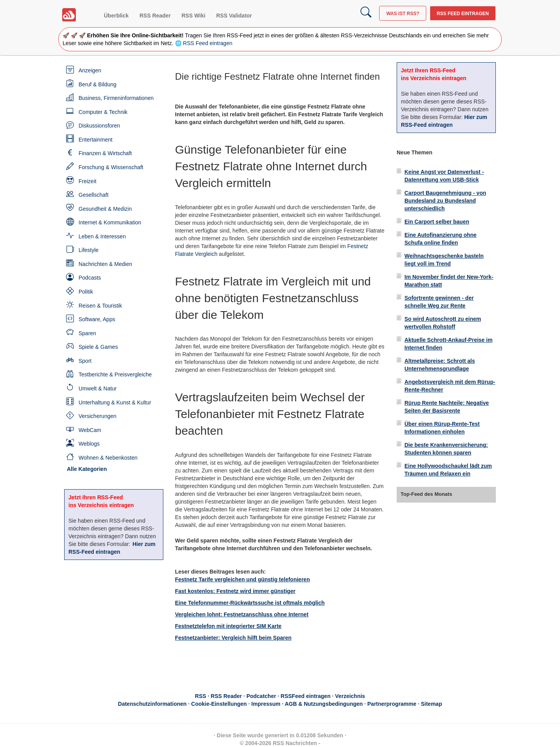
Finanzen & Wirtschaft (105, 153)
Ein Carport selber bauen (437, 222)
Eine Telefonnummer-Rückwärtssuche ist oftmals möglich (250, 603)
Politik (86, 292)
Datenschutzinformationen (152, 704)
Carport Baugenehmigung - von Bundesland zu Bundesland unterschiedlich (445, 201)
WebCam (90, 430)
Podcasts (90, 278)
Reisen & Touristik (100, 306)
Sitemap (431, 704)
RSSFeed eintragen (306, 696)
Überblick (116, 16)
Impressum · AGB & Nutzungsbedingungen (307, 704)
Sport (85, 361)
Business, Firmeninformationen (116, 98)
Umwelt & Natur (98, 388)
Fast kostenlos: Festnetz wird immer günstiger (235, 591)
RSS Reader (155, 16)
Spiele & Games (98, 347)
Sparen (87, 333)
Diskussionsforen (99, 126)
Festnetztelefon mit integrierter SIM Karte (228, 626)
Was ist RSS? (403, 14)
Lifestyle (88, 250)
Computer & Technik (103, 112)
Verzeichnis (350, 696)
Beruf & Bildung (97, 84)
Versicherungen (97, 416)
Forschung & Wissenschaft (111, 167)
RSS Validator (234, 16)
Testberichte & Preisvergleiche (115, 374)
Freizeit (87, 181)
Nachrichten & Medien (105, 264)
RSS (200, 696)
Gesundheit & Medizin (105, 209)
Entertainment (95, 140)
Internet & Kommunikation (110, 222)
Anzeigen (90, 70)
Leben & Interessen (102, 236)
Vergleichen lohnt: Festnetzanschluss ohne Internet (242, 614)
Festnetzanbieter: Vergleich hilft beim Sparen (233, 638)
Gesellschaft (94, 195)
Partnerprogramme (392, 704)
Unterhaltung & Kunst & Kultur (115, 402)
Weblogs (89, 444)
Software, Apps (97, 319)
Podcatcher (261, 696)
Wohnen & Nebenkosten (108, 458)
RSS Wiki (193, 16)
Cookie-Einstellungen (219, 704)
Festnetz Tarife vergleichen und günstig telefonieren (242, 579)
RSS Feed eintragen (463, 14)
